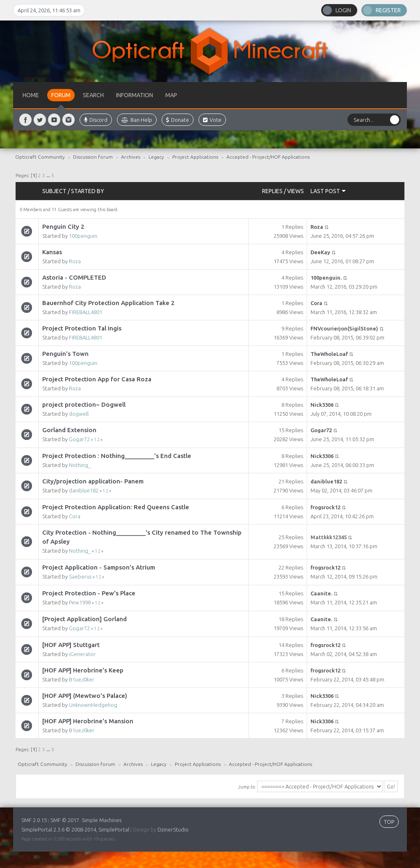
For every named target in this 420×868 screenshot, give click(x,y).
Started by (88, 191)
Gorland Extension (69, 430)
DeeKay (320, 252)
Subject (54, 191)
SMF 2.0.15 (34, 820)
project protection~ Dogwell (84, 404)
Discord (96, 120)
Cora (316, 303)
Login (343, 10)
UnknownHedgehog (93, 705)
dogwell (79, 414)
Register (388, 10)
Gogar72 (79, 439)
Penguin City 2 (63, 227)
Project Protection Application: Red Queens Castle (116, 507)
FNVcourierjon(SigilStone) (344, 328)
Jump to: (247, 787)
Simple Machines (102, 820)
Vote (212, 120)
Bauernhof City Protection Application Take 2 (108, 303)
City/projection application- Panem (93, 481)
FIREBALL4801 (86, 312)
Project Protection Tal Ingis (82, 328)
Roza (317, 227)
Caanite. (321, 593)
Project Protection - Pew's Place (89, 593)
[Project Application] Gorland (84, 619)
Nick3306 (322, 405)
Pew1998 (80, 602)
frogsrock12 (325, 507)
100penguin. (84, 236)
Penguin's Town (65, 354)
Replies (272, 191)
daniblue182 (84, 490)
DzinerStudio (173, 829)
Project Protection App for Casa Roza (97, 379)
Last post (328, 191)
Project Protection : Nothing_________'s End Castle (117, 456)
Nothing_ (80, 465)
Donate (178, 120)
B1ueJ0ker (82, 679)
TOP (389, 822)
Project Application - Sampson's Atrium (99, 567)
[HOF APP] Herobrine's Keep (83, 670)
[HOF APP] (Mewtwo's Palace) (85, 696)
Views (296, 191)
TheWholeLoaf (329, 354)
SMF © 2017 (65, 820)
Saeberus (80, 576)
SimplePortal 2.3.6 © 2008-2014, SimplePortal (75, 829)
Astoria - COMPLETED (74, 277)
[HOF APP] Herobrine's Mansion (88, 721)
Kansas (52, 252)
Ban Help (137, 120)
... (49, 175)
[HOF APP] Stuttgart (71, 645)
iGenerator (82, 654)
